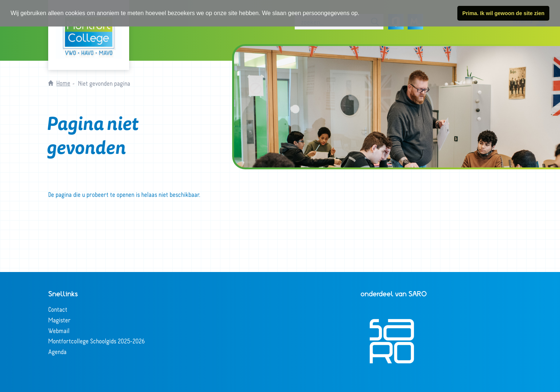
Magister (59, 320)
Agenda (57, 352)
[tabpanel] (397, 107)
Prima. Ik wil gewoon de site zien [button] (504, 13)
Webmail (59, 331)
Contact (58, 309)
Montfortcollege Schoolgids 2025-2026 (97, 341)
